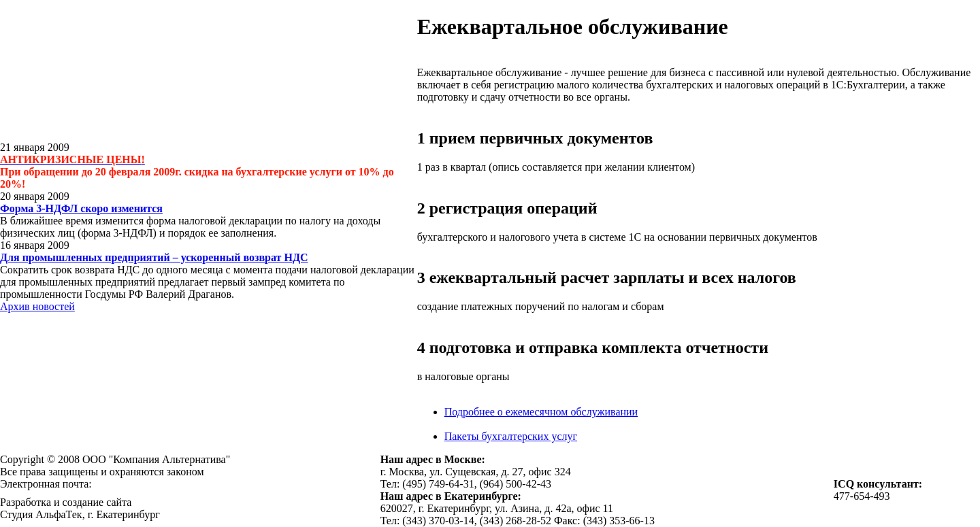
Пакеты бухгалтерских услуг (511, 436)
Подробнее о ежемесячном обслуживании (541, 412)
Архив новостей (37, 306)
